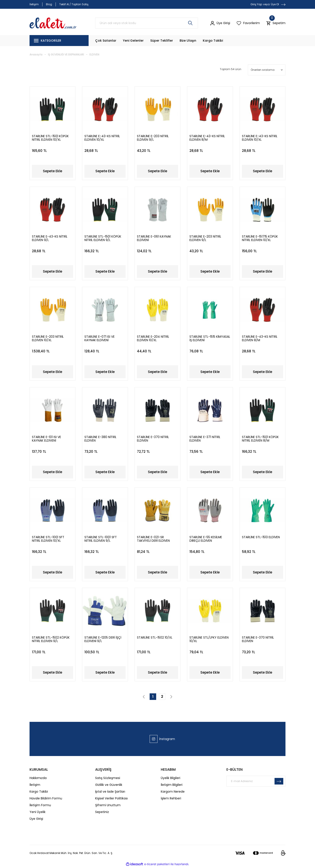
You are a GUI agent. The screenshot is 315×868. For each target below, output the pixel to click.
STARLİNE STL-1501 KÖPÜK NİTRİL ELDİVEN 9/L (103, 237)
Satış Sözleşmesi (108, 779)
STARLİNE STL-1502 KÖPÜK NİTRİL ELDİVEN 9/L (51, 639)
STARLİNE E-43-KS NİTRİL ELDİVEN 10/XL (102, 137)
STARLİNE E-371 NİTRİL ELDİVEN (205, 438)
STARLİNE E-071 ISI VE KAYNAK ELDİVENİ (100, 338)
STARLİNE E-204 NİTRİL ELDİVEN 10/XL (153, 338)
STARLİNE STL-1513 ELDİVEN (261, 537)
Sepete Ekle (53, 170)
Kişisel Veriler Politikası (111, 799)
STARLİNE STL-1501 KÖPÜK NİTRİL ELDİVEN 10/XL (50, 137)
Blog (49, 4)
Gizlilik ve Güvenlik (109, 785)
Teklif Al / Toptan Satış (74, 4)
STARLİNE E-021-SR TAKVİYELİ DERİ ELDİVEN (153, 539)
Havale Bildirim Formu (46, 799)
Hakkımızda (38, 779)
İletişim (34, 4)
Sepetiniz (102, 813)
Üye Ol (275, 4)
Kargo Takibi (213, 41)
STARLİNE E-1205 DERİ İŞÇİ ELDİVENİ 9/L (103, 639)
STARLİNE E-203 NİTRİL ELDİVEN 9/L (153, 137)
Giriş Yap (256, 4)
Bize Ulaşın (188, 41)
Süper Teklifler (162, 41)
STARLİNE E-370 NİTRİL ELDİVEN (153, 438)
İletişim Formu (40, 806)
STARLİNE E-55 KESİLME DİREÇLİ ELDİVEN (206, 539)
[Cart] (276, 23)
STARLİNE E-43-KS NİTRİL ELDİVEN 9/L (50, 237)
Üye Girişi (36, 819)
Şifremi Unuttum (108, 806)
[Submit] (279, 782)
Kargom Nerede (173, 792)
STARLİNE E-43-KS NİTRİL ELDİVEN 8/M (207, 137)
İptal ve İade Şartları (110, 792)
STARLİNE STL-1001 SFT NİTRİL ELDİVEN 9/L (101, 539)
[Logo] (53, 23)
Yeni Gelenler (133, 41)
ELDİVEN (94, 54)
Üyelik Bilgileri (171, 779)
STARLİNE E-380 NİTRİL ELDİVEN (100, 438)
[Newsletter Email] (256, 782)
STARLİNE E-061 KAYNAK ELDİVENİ (154, 237)
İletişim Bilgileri (172, 785)
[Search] (147, 23)
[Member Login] (220, 23)
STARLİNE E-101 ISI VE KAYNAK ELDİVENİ (46, 438)
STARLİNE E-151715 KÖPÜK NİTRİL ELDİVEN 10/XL (260, 237)
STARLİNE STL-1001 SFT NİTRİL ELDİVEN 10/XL (48, 539)
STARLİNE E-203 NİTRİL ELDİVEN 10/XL (48, 338)
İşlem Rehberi (171, 799)
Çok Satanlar (106, 41)
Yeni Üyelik (38, 813)
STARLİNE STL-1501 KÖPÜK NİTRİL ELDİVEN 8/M (260, 438)
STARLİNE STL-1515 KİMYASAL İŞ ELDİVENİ (210, 338)
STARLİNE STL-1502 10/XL (155, 638)
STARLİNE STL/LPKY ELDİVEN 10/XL (209, 639)
